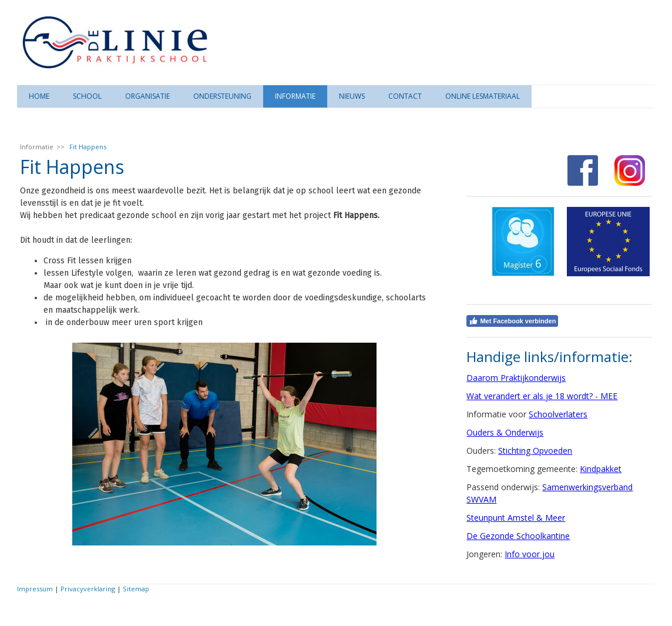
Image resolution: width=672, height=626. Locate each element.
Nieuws (352, 96)
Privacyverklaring (88, 589)
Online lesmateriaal (483, 96)
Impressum (35, 589)
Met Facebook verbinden (512, 321)
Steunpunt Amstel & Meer (516, 518)
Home (39, 96)
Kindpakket (601, 469)
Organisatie (147, 96)
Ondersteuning (222, 96)
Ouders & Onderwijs (505, 432)
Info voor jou (530, 554)
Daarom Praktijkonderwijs (516, 378)
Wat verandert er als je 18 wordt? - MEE (542, 396)
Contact (405, 96)
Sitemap (136, 589)
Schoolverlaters (558, 414)
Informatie (295, 96)
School (87, 96)
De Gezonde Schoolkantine (518, 536)
